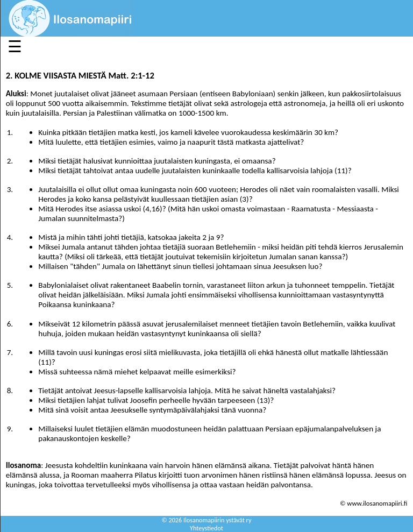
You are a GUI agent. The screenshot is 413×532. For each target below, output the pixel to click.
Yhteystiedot (206, 528)
